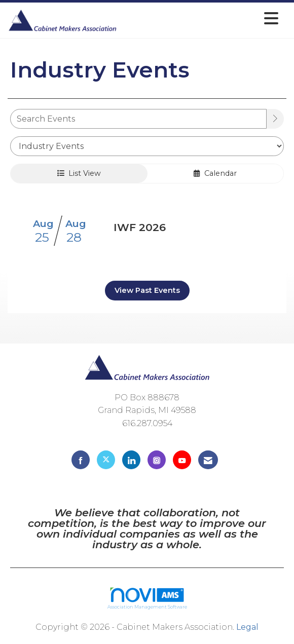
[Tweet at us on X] (106, 460)
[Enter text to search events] (138, 119)
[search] (275, 119)
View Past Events (147, 290)
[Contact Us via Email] (208, 460)
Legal (247, 627)
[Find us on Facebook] (81, 460)
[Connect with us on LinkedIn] (131, 460)
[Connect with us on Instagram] (157, 460)
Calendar (215, 173)
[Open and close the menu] (200, 18)
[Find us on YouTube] (182, 460)
